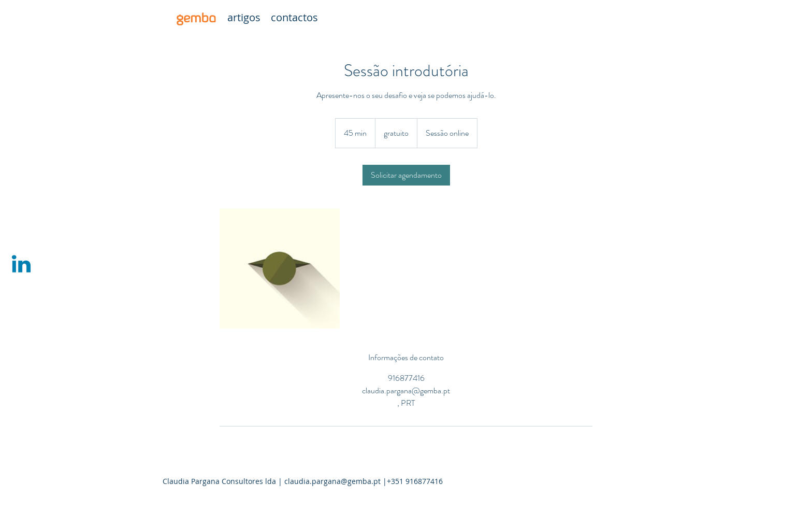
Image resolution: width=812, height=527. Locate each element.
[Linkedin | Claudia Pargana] (21, 264)
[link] (406, 175)
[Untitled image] (280, 268)
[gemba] (196, 18)
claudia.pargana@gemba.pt (332, 481)
